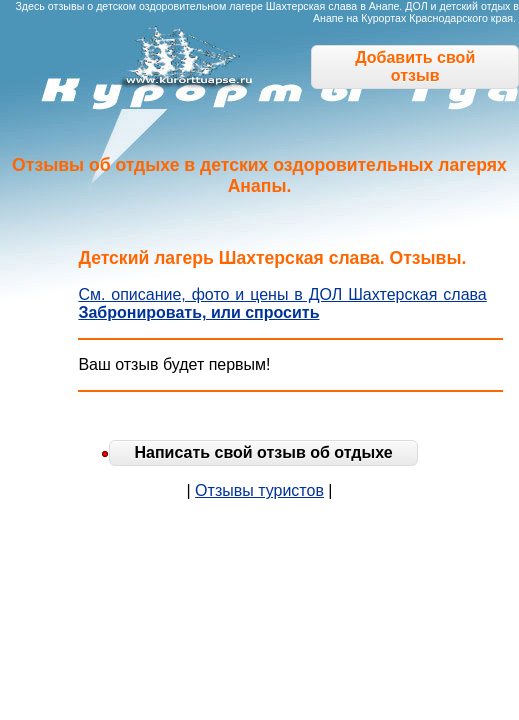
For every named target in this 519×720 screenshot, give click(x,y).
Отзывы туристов (259, 490)
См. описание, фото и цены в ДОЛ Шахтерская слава (282, 294)
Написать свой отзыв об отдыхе (263, 452)
